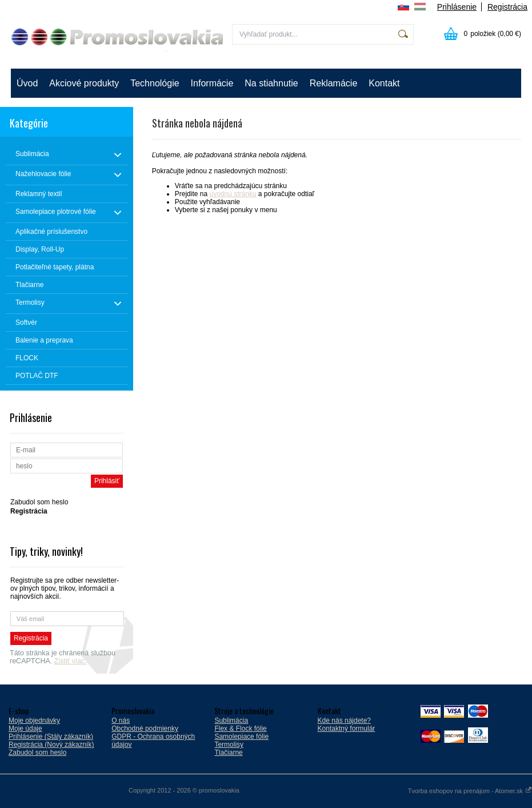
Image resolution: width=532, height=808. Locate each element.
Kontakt (384, 83)
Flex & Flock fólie (240, 729)
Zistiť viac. (71, 661)
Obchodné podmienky (145, 729)
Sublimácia (231, 721)
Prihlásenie (457, 7)
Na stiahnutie (271, 83)
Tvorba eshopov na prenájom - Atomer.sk (470, 791)
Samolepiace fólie (241, 737)
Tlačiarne (228, 753)
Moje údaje (25, 729)
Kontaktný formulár (347, 729)
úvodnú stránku (233, 194)
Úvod (27, 83)
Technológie (155, 83)
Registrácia (507, 7)
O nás (121, 721)
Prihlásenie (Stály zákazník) (51, 737)
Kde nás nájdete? (344, 721)
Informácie (212, 83)
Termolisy (229, 745)
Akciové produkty (84, 83)
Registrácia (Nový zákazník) (51, 745)
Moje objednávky (34, 721)
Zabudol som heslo (39, 502)
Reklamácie (334, 83)
